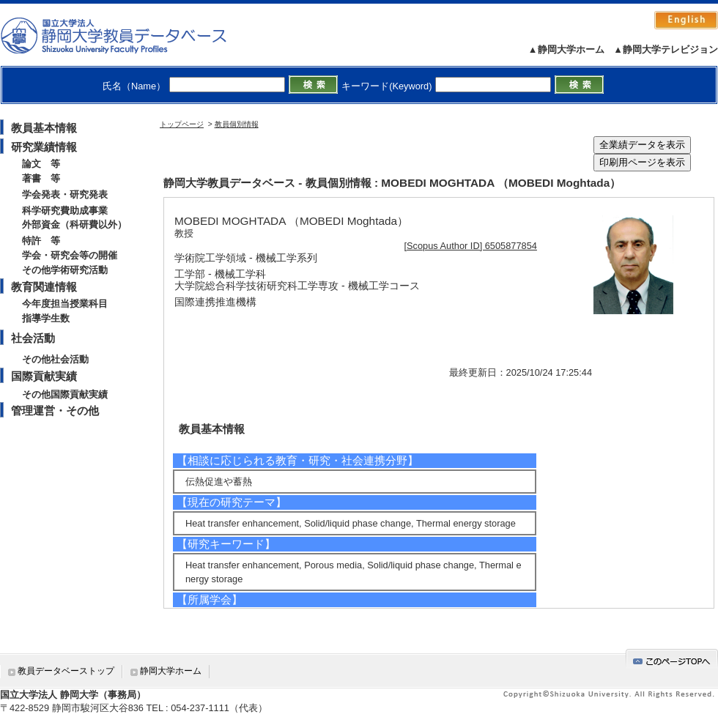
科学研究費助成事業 (65, 211)
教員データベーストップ (66, 671)
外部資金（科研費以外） (74, 224)
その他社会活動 (55, 359)
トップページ (182, 124)
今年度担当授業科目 (65, 304)
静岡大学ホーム (171, 671)
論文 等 (41, 164)
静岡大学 (129, 35)
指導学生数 (46, 318)
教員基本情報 (44, 128)
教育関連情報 (44, 287)
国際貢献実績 (44, 376)
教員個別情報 (237, 124)
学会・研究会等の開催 (70, 255)
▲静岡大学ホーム (566, 49)
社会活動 (33, 338)
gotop (672, 659)
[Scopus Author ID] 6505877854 (471, 246)
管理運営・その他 (55, 411)
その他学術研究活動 (65, 270)
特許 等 (41, 241)
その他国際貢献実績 (65, 394)
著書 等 (41, 178)
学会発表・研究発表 (65, 194)
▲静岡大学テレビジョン (666, 49)
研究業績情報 (44, 147)
